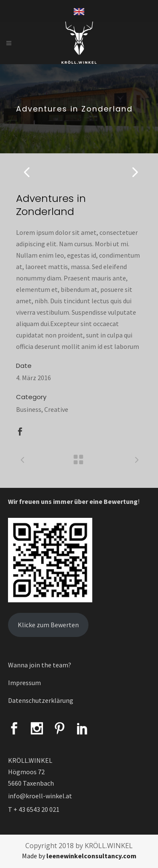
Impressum (24, 683)
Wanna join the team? (40, 665)
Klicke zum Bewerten (48, 625)
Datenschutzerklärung (41, 700)
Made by (79, 856)
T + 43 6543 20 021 (34, 809)
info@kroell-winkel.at (40, 796)
